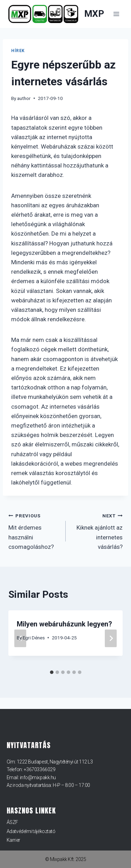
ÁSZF (12, 822)
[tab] (52, 672)
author (24, 98)
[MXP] (56, 14)
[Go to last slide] (20, 639)
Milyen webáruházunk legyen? (64, 624)
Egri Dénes (34, 638)
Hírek (18, 51)
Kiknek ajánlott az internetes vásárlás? (97, 530)
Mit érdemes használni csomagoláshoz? (34, 530)
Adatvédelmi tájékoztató (31, 831)
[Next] (111, 639)
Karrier (13, 840)
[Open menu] (116, 14)
